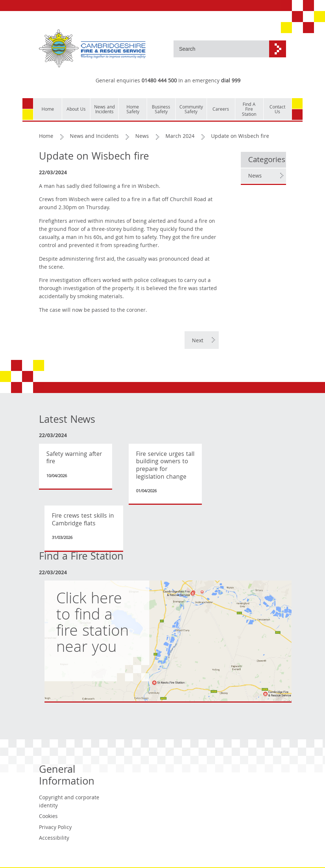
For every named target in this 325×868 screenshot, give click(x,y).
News (142, 137)
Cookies (48, 817)
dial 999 (231, 81)
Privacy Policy (55, 828)
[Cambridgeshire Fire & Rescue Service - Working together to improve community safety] (92, 49)
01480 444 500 (159, 81)
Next (198, 341)
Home (46, 137)
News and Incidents (94, 137)
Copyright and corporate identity (69, 802)
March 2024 (180, 137)
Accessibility (54, 839)
